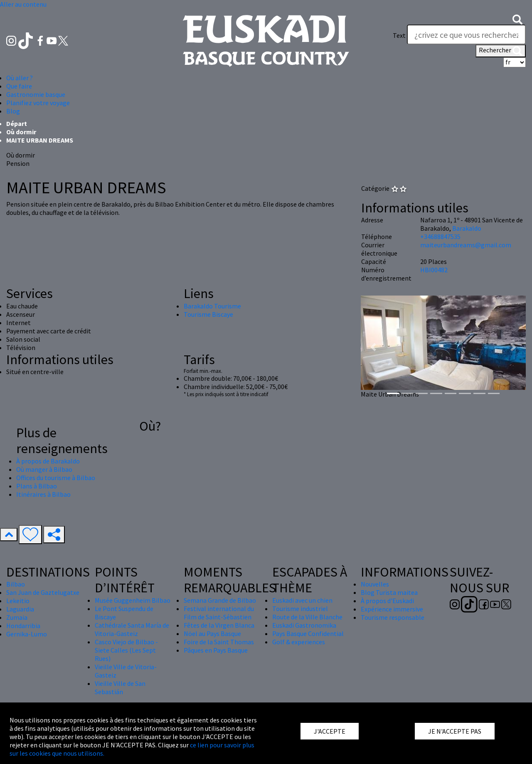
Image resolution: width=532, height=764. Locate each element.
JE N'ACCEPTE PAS (455, 731)
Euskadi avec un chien (302, 600)
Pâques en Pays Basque (216, 650)
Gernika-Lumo (27, 634)
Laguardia (20, 609)
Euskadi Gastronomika (304, 625)
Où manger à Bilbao (44, 469)
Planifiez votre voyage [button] (38, 103)
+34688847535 (440, 237)
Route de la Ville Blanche (307, 617)
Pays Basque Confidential (308, 633)
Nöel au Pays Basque (212, 633)
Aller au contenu (23, 4)
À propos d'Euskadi (387, 601)
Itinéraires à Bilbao (43, 494)
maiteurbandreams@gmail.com (466, 245)
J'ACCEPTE (330, 731)
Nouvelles (375, 584)
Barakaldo (467, 228)
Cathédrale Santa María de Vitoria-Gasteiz (132, 629)
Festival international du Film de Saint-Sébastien (219, 613)
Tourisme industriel (300, 609)
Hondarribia (23, 626)
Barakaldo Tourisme (212, 306)
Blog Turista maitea (389, 592)
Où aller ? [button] (20, 78)
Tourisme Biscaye (208, 314)
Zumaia (17, 617)
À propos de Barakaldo (48, 461)
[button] (517, 19)
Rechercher (501, 51)
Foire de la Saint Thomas (219, 642)
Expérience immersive (392, 609)
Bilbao (16, 584)
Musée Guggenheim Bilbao (133, 600)
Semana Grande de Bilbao (220, 600)
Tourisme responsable (393, 617)
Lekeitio (18, 601)
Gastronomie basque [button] (36, 94)
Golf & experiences (299, 642)
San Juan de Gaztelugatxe (43, 592)
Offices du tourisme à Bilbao (56, 478)
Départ (17, 123)
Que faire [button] (19, 86)
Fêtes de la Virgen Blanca (219, 625)
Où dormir (21, 132)
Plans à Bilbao (37, 486)
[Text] (466, 35)
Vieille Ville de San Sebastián (120, 688)
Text (399, 35)
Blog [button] (13, 111)
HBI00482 (434, 270)
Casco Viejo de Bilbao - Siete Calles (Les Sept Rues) (126, 650)
